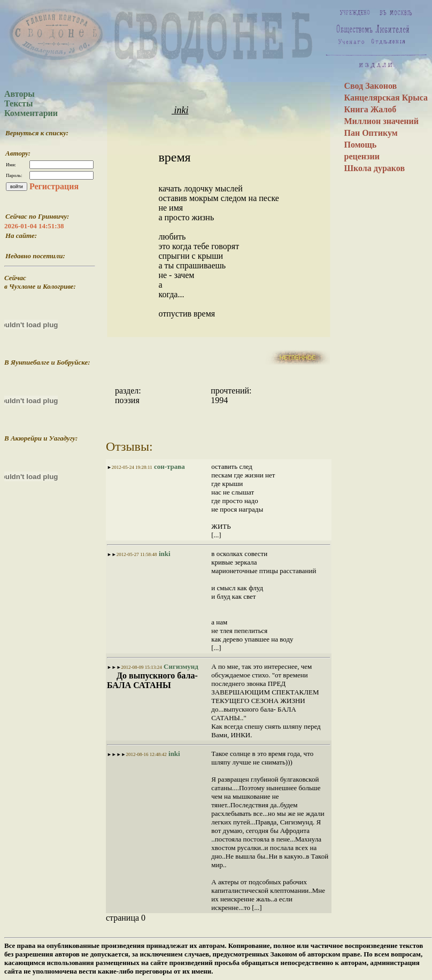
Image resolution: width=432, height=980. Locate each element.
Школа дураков (374, 168)
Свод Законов (370, 86)
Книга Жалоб (370, 109)
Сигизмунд (180, 666)
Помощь (360, 145)
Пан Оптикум (371, 133)
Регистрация (54, 186)
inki (180, 110)
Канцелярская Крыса (385, 98)
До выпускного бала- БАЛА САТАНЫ (152, 680)
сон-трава (169, 466)
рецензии (361, 156)
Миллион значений (381, 121)
